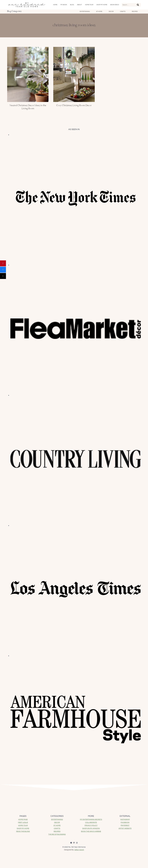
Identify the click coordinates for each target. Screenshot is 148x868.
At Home (99, 11)
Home (55, 5)
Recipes (135, 11)
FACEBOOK (125, 822)
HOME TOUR (23, 825)
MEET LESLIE (23, 822)
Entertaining (85, 11)
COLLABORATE (91, 822)
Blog (72, 5)
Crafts (123, 11)
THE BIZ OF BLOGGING (57, 834)
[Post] (3, 276)
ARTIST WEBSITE (125, 828)
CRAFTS (57, 828)
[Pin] (3, 263)
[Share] (3, 270)
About (79, 5)
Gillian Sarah (79, 850)
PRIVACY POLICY (91, 825)
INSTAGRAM (125, 819)
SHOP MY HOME (23, 828)
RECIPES (57, 831)
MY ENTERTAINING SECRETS (91, 819)
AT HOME (57, 825)
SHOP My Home (102, 5)
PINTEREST (125, 825)
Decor (111, 11)
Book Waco (115, 5)
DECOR (57, 822)
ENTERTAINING (57, 819)
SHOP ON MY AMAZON (91, 828)
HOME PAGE (23, 819)
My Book (64, 5)
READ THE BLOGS (23, 831)
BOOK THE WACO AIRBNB (91, 831)
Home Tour (89, 5)
